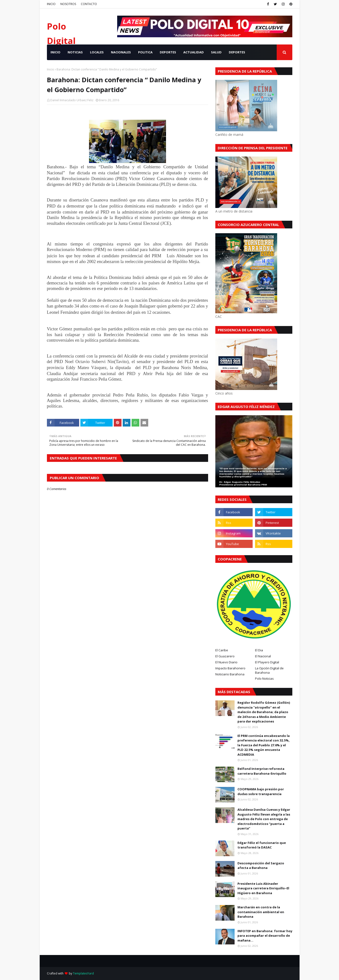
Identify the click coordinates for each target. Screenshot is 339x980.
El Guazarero (225, 656)
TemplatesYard (83, 973)
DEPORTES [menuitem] (168, 52)
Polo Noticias (264, 678)
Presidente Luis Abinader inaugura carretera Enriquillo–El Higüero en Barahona (263, 888)
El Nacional (263, 656)
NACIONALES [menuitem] (121, 52)
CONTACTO (89, 4)
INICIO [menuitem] (55, 52)
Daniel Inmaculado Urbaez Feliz (72, 100)
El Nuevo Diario (226, 662)
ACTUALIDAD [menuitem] (194, 52)
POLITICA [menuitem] (145, 52)
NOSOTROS (68, 4)
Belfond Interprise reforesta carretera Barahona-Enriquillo (262, 771)
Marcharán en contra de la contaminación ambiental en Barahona (261, 912)
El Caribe (222, 650)
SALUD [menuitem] (216, 52)
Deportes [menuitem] (237, 52)
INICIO (51, 4)
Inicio (51, 69)
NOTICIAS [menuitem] (75, 52)
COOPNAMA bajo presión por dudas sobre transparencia (261, 792)
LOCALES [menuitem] (97, 52)
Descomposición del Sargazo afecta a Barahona (261, 866)
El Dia (259, 650)
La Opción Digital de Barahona (269, 670)
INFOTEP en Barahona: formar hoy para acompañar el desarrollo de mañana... (265, 936)
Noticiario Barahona (230, 674)
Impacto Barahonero (230, 668)
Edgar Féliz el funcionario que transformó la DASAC (262, 845)
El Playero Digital (267, 662)
